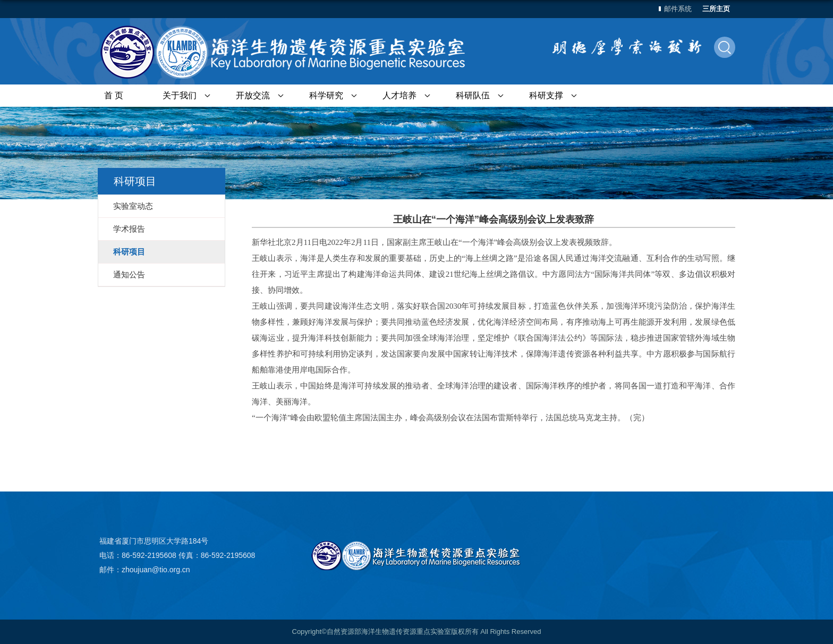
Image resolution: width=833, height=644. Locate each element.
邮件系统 (678, 9)
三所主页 (716, 9)
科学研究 (326, 95)
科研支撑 (546, 95)
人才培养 (399, 95)
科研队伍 (473, 95)
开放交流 (253, 95)
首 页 (114, 95)
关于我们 (180, 95)
